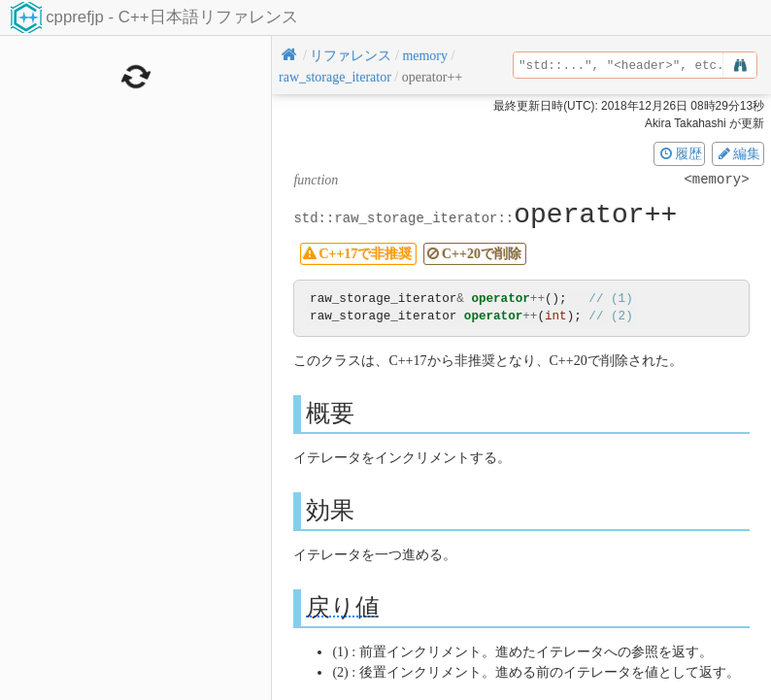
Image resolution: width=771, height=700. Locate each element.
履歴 (680, 153)
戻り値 (343, 607)
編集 (738, 153)
